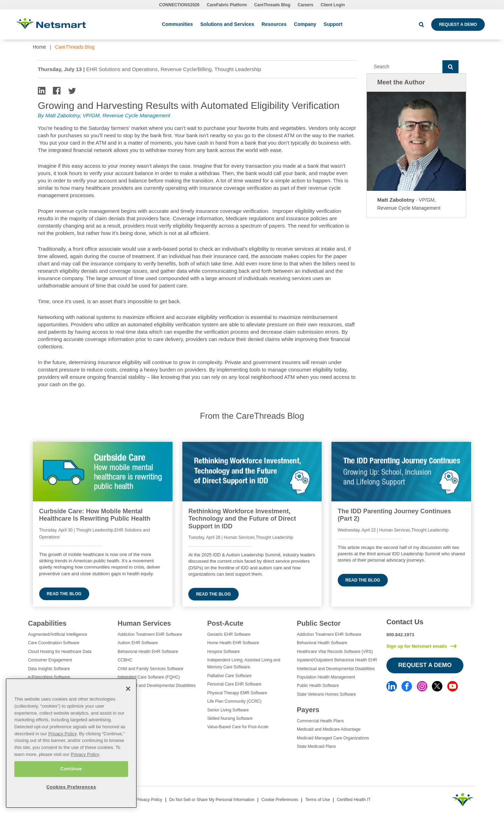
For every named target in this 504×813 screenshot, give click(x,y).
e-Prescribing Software (49, 677)
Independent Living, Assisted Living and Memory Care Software (244, 663)
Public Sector (319, 623)
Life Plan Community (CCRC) (234, 701)
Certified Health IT (354, 800)
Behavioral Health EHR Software (148, 652)
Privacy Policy (149, 800)
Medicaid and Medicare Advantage (329, 729)
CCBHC (125, 660)
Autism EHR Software (138, 643)
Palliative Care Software (229, 676)
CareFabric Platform (227, 5)
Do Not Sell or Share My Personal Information (212, 800)
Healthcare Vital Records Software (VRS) (335, 652)
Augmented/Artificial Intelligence (58, 634)
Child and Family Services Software (150, 669)
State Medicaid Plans (316, 746)
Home (39, 47)
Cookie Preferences (280, 800)
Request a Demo (458, 25)
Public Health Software (318, 686)
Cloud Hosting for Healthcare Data (60, 652)
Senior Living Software (228, 710)
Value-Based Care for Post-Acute (238, 727)
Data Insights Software (49, 669)
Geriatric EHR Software (229, 634)
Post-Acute (225, 623)
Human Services (144, 623)
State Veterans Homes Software (326, 694)
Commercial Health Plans (320, 721)
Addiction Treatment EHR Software (150, 634)
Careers (306, 5)
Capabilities (47, 623)
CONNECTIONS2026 (179, 5)
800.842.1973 (400, 635)
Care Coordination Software (54, 643)
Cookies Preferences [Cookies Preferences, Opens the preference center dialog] (71, 787)
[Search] (404, 67)
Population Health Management (326, 677)
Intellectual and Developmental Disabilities (157, 686)
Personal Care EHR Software (234, 684)
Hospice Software (223, 652)
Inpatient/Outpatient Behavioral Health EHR (337, 660)
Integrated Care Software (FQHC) (149, 677)
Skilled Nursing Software (230, 718)
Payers (308, 710)
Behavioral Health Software (322, 643)
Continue (71, 769)
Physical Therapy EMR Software (237, 693)
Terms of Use (318, 800)
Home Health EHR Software (233, 643)
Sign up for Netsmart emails (417, 646)
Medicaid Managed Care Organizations (333, 738)
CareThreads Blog (272, 5)
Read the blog (64, 594)
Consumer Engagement (50, 660)
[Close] (128, 689)
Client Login (333, 5)
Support (333, 24)
